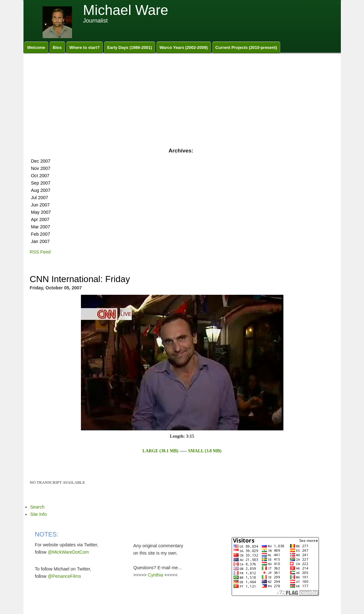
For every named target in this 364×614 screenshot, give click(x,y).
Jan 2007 (40, 241)
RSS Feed (40, 252)
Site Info (38, 514)
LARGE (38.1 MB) (160, 451)
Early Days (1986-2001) (130, 47)
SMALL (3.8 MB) (205, 451)
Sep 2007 (41, 183)
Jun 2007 (40, 205)
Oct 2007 (40, 176)
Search (37, 507)
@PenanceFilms (64, 576)
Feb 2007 (41, 234)
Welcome (36, 47)
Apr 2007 (40, 219)
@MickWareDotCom (68, 552)
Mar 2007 (41, 227)
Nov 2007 (41, 168)
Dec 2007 (41, 161)
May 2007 (41, 212)
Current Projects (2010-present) (246, 47)
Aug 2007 (41, 190)
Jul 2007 (40, 198)
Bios (57, 47)
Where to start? (85, 47)
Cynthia (156, 575)
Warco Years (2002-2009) (184, 47)
